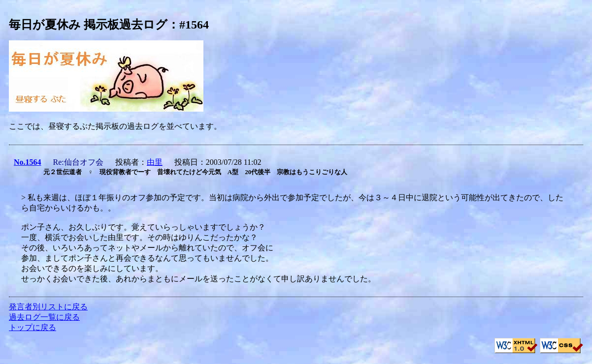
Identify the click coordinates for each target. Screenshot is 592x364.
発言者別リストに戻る (48, 307)
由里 (155, 162)
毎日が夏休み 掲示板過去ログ (88, 25)
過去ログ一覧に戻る (44, 317)
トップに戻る (33, 327)
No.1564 (28, 162)
